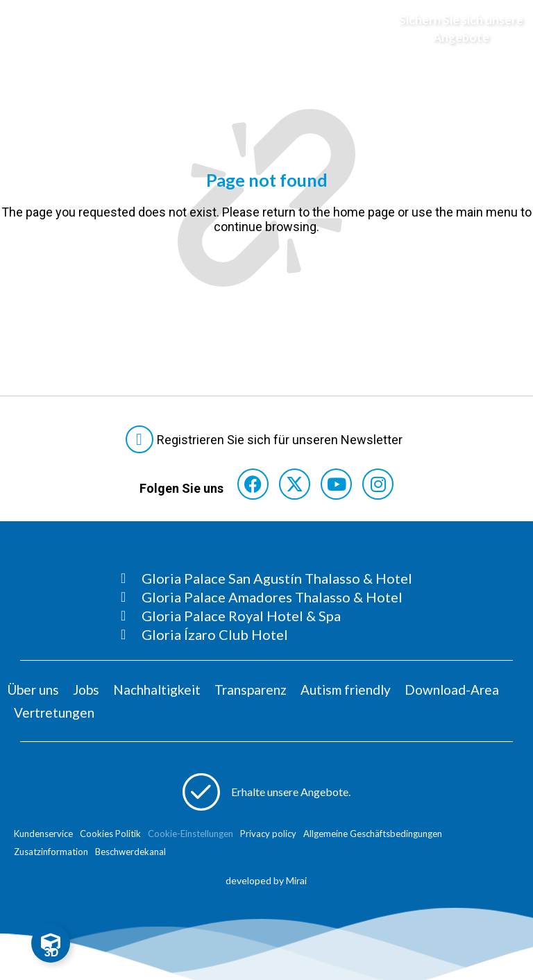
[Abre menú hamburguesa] (28, 28)
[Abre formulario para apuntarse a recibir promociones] (266, 792)
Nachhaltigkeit (157, 690)
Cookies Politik (110, 834)
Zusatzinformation (51, 852)
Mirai (296, 880)
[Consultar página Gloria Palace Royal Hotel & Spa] (266, 616)
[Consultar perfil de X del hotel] (295, 484)
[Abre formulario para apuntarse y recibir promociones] (453, 29)
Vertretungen (54, 712)
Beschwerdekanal (130, 852)
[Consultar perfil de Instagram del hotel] (378, 484)
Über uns (33, 690)
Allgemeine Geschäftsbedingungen (373, 834)
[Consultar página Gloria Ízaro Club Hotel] (266, 634)
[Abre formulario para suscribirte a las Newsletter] (267, 439)
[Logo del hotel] (253, 28)
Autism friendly (346, 690)
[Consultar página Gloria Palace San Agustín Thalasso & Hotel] (266, 578)
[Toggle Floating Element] (51, 943)
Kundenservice (43, 834)
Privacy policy (268, 834)
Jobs (86, 690)
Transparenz (251, 690)
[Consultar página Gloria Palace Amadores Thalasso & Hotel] (266, 597)
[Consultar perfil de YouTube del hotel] (336, 484)
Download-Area (452, 690)
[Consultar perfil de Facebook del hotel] (253, 484)
